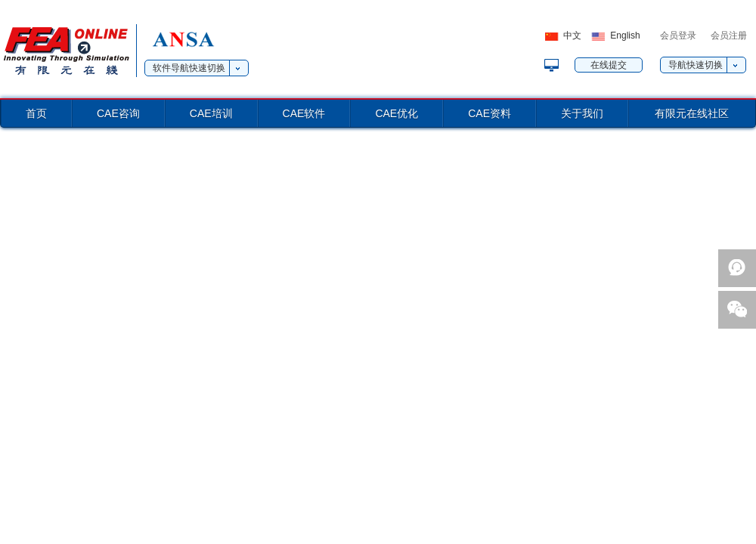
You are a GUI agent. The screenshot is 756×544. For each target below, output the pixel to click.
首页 (36, 113)
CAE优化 (397, 113)
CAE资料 (490, 113)
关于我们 (582, 113)
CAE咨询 (118, 113)
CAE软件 (304, 113)
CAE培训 (211, 113)
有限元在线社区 (692, 113)
